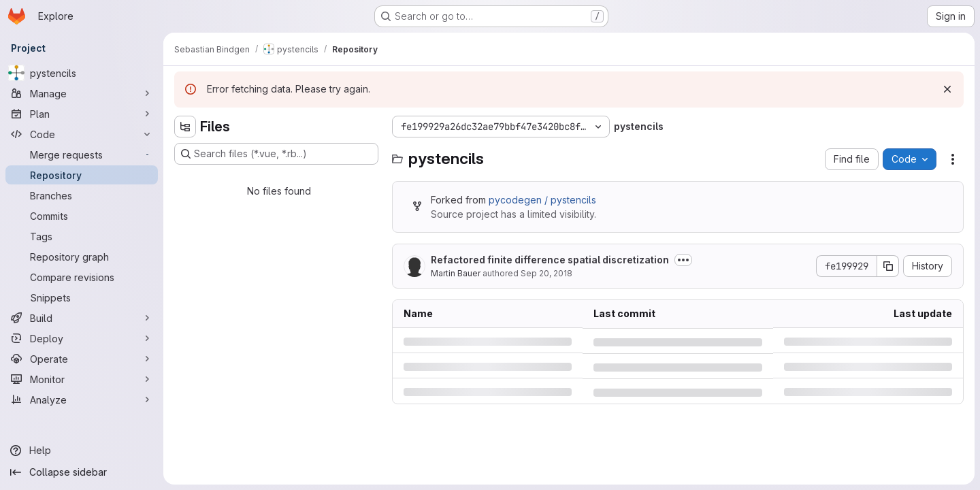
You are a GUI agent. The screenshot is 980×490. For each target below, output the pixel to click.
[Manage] (82, 93)
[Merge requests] (82, 154)
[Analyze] (82, 399)
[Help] (82, 451)
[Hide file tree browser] (185, 127)
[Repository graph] (82, 257)
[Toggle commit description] (683, 260)
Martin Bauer (456, 273)
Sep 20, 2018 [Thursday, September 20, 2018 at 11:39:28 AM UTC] (546, 273)
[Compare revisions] (82, 277)
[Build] (82, 318)
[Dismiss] (947, 89)
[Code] (82, 134)
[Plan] (82, 114)
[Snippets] (82, 297)
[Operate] (82, 359)
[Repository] (82, 175)
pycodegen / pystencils (542, 200)
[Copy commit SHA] (888, 266)
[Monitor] (82, 379)
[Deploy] (82, 338)
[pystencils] (82, 73)
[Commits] (82, 216)
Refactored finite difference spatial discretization (550, 260)
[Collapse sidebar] (82, 472)
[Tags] (82, 236)
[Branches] (82, 195)
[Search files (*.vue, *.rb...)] (276, 154)
